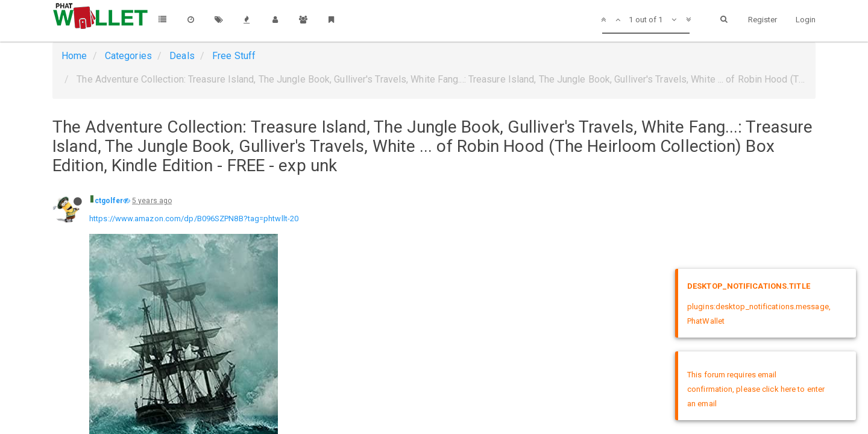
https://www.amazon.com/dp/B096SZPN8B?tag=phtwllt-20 (194, 219)
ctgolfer (109, 201)
